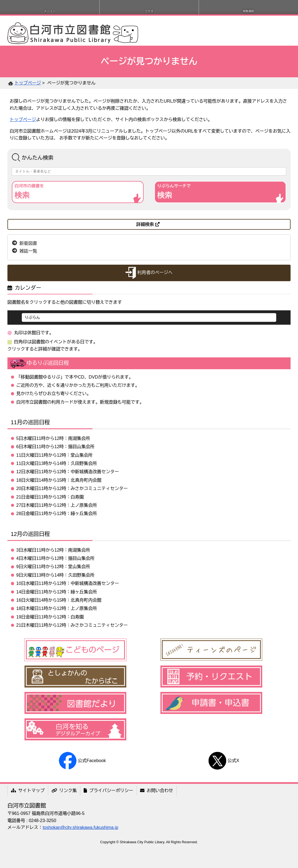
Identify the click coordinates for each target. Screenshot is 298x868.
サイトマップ (28, 791)
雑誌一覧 (28, 251)
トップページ (28, 83)
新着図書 (28, 243)
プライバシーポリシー (108, 791)
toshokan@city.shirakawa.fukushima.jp (80, 827)
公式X (224, 761)
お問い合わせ (157, 791)
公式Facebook (82, 761)
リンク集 (64, 791)
